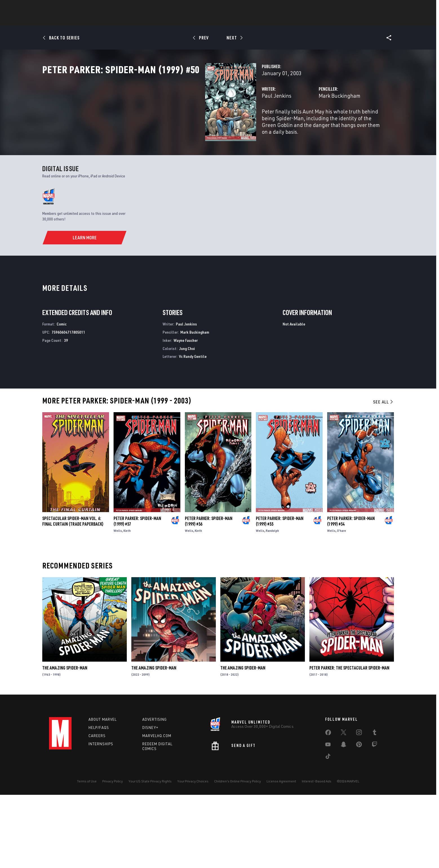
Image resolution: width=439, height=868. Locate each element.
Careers (97, 809)
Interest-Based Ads (317, 855)
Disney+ (150, 801)
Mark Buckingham (283, 120)
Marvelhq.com (157, 809)
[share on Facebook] (328, 807)
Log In (70, 7)
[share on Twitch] (374, 819)
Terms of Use (87, 855)
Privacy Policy (113, 855)
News (134, 20)
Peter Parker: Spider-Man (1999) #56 (209, 595)
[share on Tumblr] (374, 807)
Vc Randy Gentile (193, 430)
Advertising (155, 793)
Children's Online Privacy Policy (238, 855)
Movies (232, 20)
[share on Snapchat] (343, 819)
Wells (118, 604)
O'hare (342, 604)
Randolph (272, 604)
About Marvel (103, 793)
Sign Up (88, 7)
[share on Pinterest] (359, 819)
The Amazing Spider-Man (65, 741)
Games (210, 20)
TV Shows (256, 20)
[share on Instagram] (359, 807)
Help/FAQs (99, 801)
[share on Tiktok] (328, 831)
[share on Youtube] (328, 819)
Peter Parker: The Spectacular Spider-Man (349, 741)
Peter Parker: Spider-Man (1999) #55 (280, 595)
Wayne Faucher (186, 413)
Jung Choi (187, 422)
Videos (281, 20)
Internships (101, 817)
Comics (155, 20)
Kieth (127, 604)
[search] (380, 7)
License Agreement (281, 855)
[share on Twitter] (343, 807)
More (302, 20)
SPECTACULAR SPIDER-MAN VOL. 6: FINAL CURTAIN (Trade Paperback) (73, 595)
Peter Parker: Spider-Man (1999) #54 (351, 595)
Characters (183, 20)
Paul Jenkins (162, 120)
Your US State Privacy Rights (150, 855)
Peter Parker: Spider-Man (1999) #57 (137, 595)
